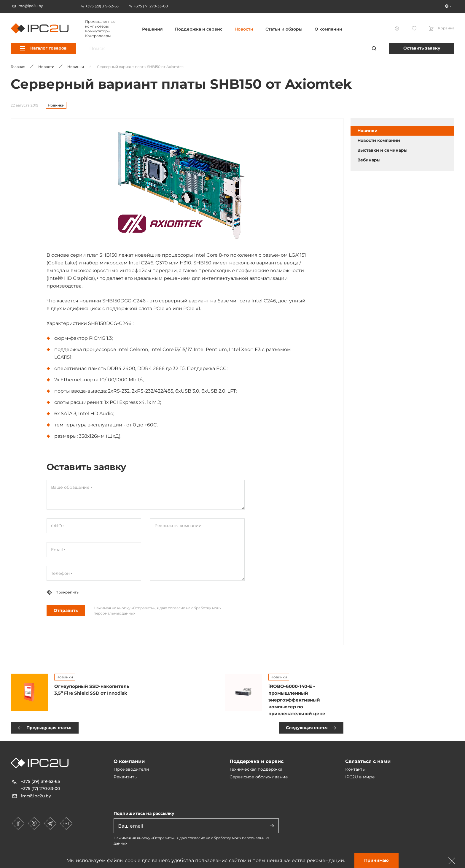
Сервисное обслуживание (259, 777)
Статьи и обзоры (284, 29)
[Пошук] (374, 48)
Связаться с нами (368, 761)
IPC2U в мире (360, 777)
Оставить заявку (422, 48)
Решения (152, 29)
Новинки (56, 105)
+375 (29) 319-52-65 (40, 781)
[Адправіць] (272, 826)
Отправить (66, 610)
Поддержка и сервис (199, 29)
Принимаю (376, 860)
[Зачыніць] (452, 861)
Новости (244, 29)
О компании (328, 29)
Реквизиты (126, 777)
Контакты (355, 769)
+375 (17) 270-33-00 (40, 788)
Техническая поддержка (256, 769)
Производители (131, 769)
